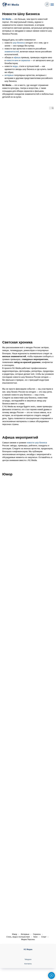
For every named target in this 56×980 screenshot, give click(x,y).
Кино (35, 937)
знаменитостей (12, 52)
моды (15, 66)
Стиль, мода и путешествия (18, 937)
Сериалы (37, 934)
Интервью (25, 934)
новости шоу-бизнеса (37, 443)
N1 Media (7, 19)
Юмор (15, 934)
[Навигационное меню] (52, 5)
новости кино (12, 60)
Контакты (28, 964)
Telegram (28, 959)
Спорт (44, 937)
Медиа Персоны (28, 939)
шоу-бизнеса (19, 43)
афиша (17, 57)
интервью (9, 75)
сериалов (25, 60)
